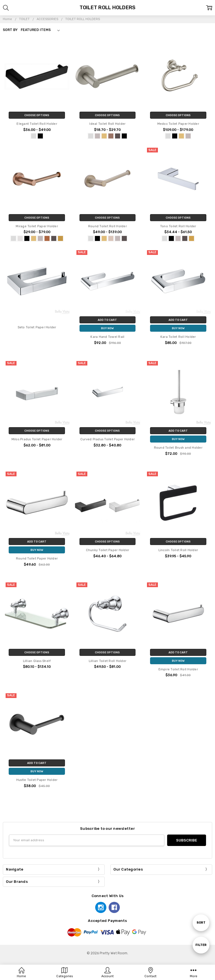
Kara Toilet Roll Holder (178, 337)
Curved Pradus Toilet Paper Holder (107, 439)
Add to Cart (107, 320)
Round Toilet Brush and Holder (178, 448)
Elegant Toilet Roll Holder (37, 124)
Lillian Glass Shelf (37, 661)
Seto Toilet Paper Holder (37, 327)
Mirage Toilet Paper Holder (37, 226)
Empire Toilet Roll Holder (178, 669)
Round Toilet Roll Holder (107, 226)
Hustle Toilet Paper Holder (37, 780)
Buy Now (107, 328)
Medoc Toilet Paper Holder (178, 124)
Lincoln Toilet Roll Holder (178, 550)
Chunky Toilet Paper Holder (108, 550)
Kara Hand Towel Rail (107, 337)
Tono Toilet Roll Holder (178, 226)
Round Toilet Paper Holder (37, 559)
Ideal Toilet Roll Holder (107, 124)
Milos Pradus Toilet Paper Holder (37, 439)
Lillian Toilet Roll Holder (108, 661)
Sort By (10, 30)
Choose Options (37, 115)
